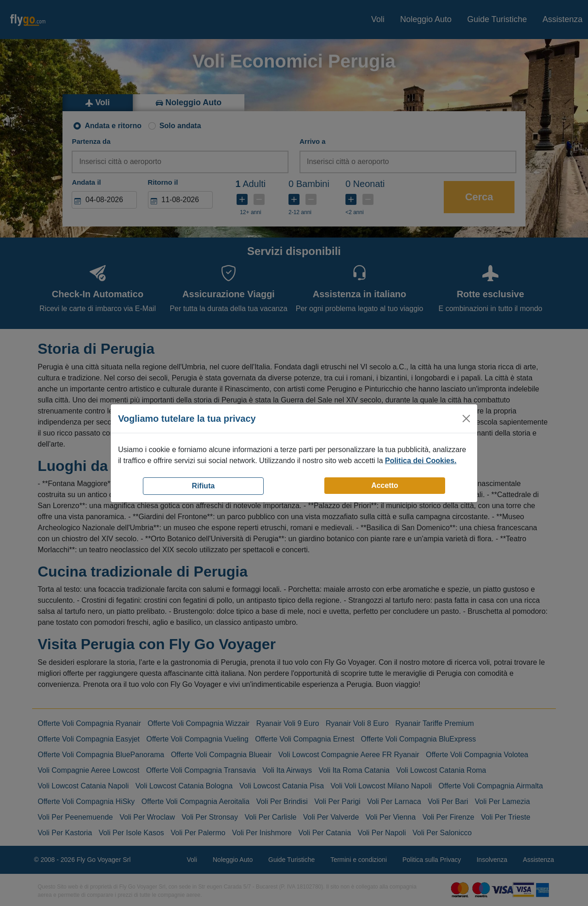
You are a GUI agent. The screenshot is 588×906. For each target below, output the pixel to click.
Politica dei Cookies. (421, 461)
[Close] (466, 419)
